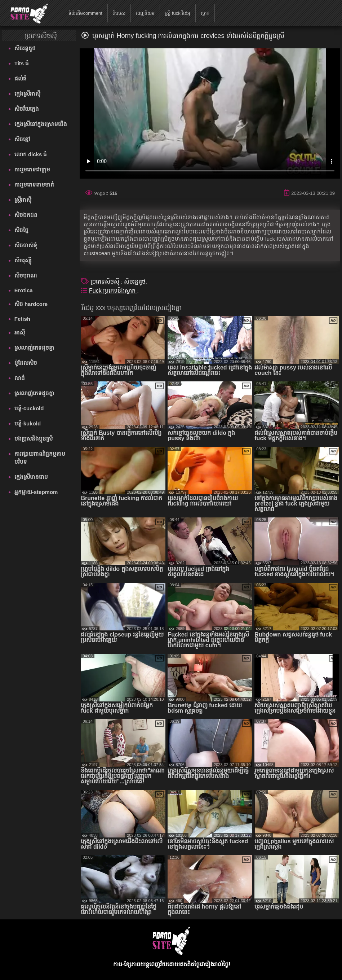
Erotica (24, 290)
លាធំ (20, 378)
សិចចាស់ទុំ (26, 245)
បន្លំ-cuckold (29, 408)
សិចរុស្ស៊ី (23, 260)
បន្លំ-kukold (28, 423)
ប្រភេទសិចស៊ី (106, 282)
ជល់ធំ (21, 78)
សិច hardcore (31, 304)
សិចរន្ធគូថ (25, 48)
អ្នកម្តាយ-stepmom (36, 492)
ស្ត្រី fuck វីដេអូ (177, 13)
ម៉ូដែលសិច (26, 363)
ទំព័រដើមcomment (85, 13)
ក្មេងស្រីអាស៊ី (27, 94)
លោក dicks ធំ (31, 154)
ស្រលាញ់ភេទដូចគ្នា (34, 348)
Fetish (22, 319)
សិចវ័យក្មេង (27, 109)
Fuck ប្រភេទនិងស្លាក (113, 291)
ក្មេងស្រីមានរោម (31, 477)
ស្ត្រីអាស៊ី (23, 200)
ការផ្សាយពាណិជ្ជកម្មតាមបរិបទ (40, 458)
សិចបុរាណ (26, 275)
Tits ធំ (22, 63)
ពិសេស (119, 13)
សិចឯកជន (26, 215)
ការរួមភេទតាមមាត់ (34, 185)
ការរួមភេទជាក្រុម (32, 169)
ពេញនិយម (145, 13)
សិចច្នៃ (21, 230)
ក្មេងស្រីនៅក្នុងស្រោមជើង (41, 124)
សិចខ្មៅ (22, 139)
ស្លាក (205, 13)
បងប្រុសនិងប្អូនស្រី (34, 439)
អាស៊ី (20, 332)
